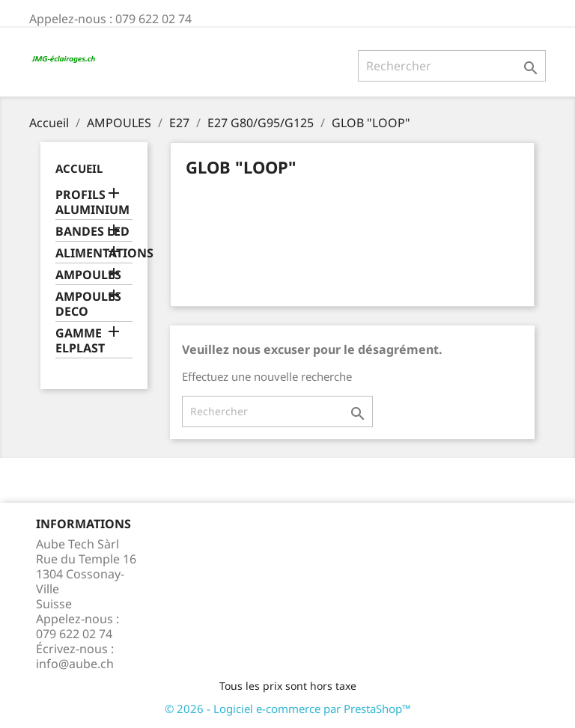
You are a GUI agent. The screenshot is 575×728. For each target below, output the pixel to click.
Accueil (79, 168)
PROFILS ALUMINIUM (92, 202)
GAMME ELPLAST (80, 341)
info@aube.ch (75, 664)
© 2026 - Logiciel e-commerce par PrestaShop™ (288, 709)
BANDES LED (92, 232)
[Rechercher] (452, 66)
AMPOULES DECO (88, 304)
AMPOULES (88, 275)
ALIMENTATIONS (94, 253)
